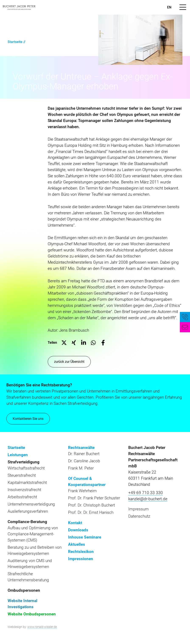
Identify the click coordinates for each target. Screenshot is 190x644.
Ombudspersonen (24, 590)
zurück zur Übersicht (69, 362)
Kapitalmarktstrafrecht (27, 483)
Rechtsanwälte (81, 448)
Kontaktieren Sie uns (28, 419)
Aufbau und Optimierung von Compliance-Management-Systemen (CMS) (33, 534)
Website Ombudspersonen (32, 614)
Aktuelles (77, 544)
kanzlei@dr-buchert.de (148, 499)
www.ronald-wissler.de (42, 627)
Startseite (15, 42)
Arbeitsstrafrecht (22, 497)
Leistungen (18, 455)
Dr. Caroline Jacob (84, 461)
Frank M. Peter (81, 468)
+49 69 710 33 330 (146, 493)
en (169, 7)
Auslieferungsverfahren (28, 511)
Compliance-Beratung (27, 522)
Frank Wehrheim (82, 491)
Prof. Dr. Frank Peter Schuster (94, 498)
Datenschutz (139, 516)
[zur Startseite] (19, 7)
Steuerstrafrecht (22, 475)
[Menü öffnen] (183, 7)
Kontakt (75, 523)
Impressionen (81, 559)
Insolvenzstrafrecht (24, 490)
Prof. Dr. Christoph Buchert (92, 505)
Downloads (78, 530)
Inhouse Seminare (85, 537)
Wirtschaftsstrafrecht (26, 468)
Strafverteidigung (24, 462)
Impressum (138, 509)
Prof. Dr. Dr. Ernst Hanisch (91, 512)
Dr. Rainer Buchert (84, 454)
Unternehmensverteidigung (31, 504)
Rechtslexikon (81, 552)
